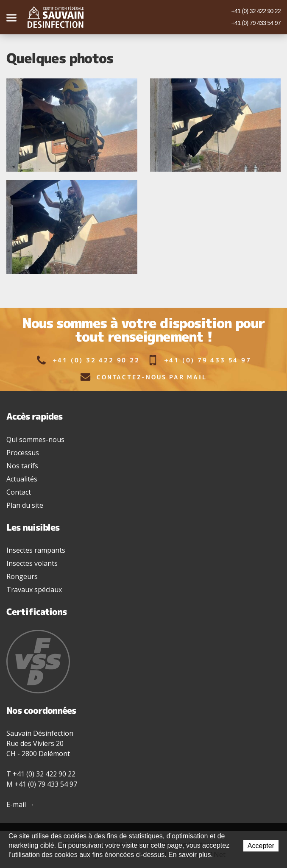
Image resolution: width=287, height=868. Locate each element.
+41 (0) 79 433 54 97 (256, 23)
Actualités (22, 479)
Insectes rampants (36, 550)
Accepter (261, 846)
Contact (19, 492)
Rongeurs (22, 576)
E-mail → (20, 804)
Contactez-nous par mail (143, 377)
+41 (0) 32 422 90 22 (256, 11)
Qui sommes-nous (35, 440)
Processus (23, 453)
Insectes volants (32, 563)
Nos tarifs (22, 466)
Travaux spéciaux (34, 590)
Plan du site (25, 505)
